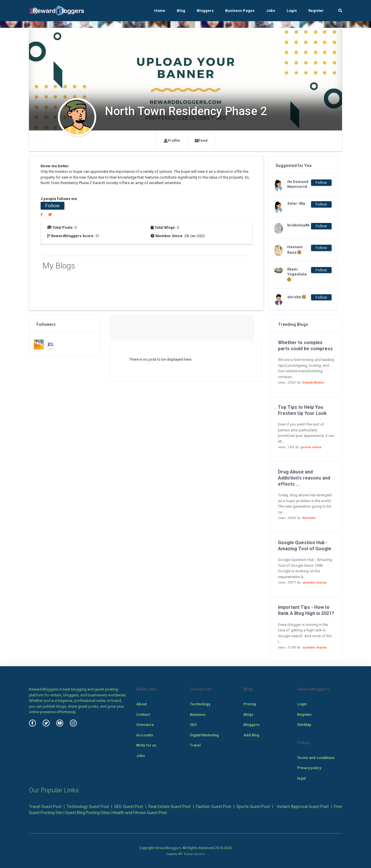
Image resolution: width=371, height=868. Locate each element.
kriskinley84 (298, 225)
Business (198, 714)
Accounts (145, 735)
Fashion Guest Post (214, 807)
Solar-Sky (296, 203)
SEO (193, 725)
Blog (181, 11)
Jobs (271, 11)
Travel (195, 745)
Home (160, 11)
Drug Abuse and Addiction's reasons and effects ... (304, 478)
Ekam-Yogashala (297, 274)
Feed (201, 140)
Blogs (248, 714)
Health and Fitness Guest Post (140, 813)
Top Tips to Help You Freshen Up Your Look (302, 410)
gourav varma (311, 447)
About (141, 704)
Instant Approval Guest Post (303, 807)
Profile (172, 140)
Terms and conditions (316, 758)
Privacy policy (309, 768)
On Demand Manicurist (298, 184)
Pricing (250, 704)
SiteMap (304, 725)
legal (301, 778)
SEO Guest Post (129, 807)
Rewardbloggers (168, 848)
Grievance (145, 725)
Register (316, 11)
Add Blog (251, 735)
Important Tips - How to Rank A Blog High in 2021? (306, 610)
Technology (200, 704)
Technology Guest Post (88, 807)
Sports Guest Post (253, 807)
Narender (309, 518)
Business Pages (240, 11)
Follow (52, 206)
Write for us (146, 745)
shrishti (297, 297)
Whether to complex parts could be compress (305, 346)
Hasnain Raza (295, 250)
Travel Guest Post (45, 807)
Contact (143, 714)
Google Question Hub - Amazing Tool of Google (305, 546)
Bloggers (205, 11)
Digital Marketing (204, 735)
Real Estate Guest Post (170, 807)
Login (292, 11)
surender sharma (314, 583)
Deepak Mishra (313, 383)
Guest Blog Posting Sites (88, 813)
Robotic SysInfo (191, 854)
